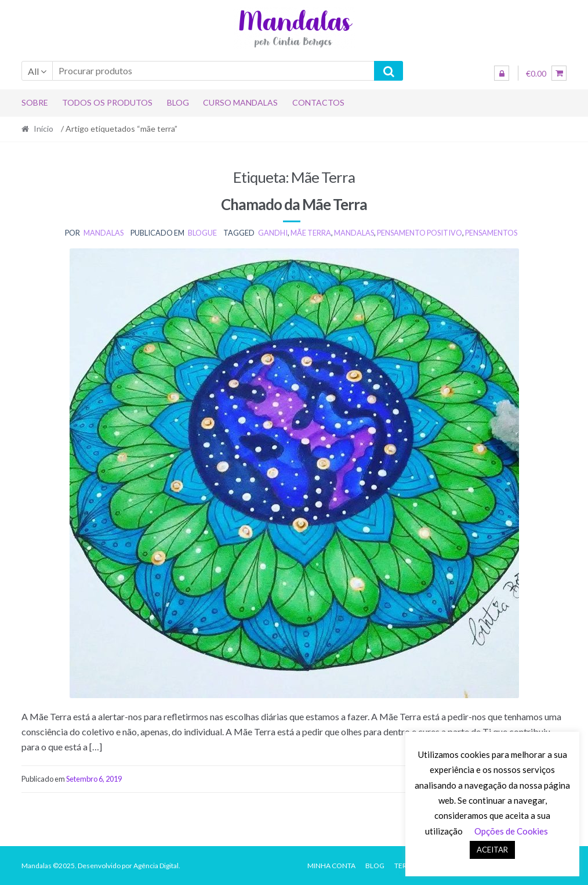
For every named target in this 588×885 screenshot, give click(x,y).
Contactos (318, 102)
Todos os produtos (107, 102)
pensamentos (491, 233)
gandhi (273, 233)
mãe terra (311, 233)
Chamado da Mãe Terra (294, 204)
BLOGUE (202, 233)
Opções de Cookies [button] (511, 831)
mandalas (104, 233)
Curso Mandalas (240, 102)
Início (43, 129)
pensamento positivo (420, 233)
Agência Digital (156, 866)
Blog (178, 102)
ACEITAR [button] (492, 850)
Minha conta (331, 866)
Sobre (35, 102)
